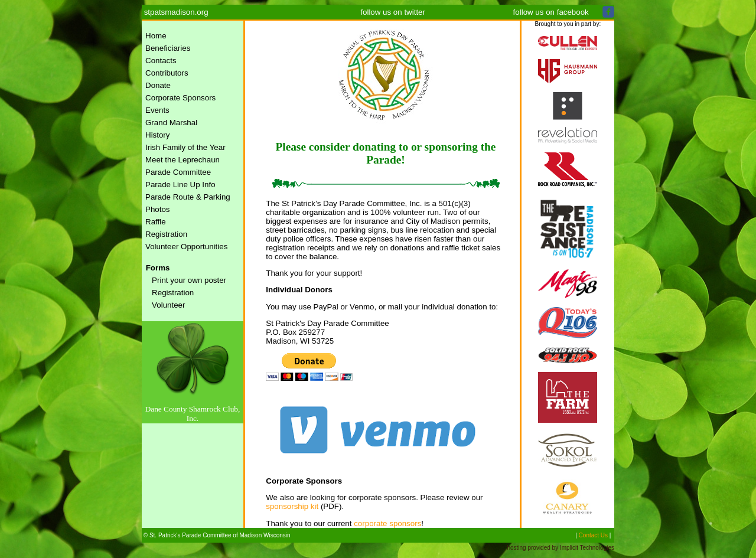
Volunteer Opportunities (186, 247)
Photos (158, 209)
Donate (158, 85)
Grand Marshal (171, 123)
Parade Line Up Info (180, 185)
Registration (166, 234)
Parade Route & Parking (188, 197)
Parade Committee (178, 172)
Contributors (167, 73)
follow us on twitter (393, 12)
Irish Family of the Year (185, 147)
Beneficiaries (168, 48)
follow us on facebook (551, 12)
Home (156, 36)
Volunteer (168, 305)
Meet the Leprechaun (183, 160)
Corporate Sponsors (180, 98)
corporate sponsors (387, 523)
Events (157, 110)
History (157, 135)
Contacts (161, 61)
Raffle (156, 222)
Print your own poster (189, 280)
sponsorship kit (292, 506)
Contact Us (593, 535)
